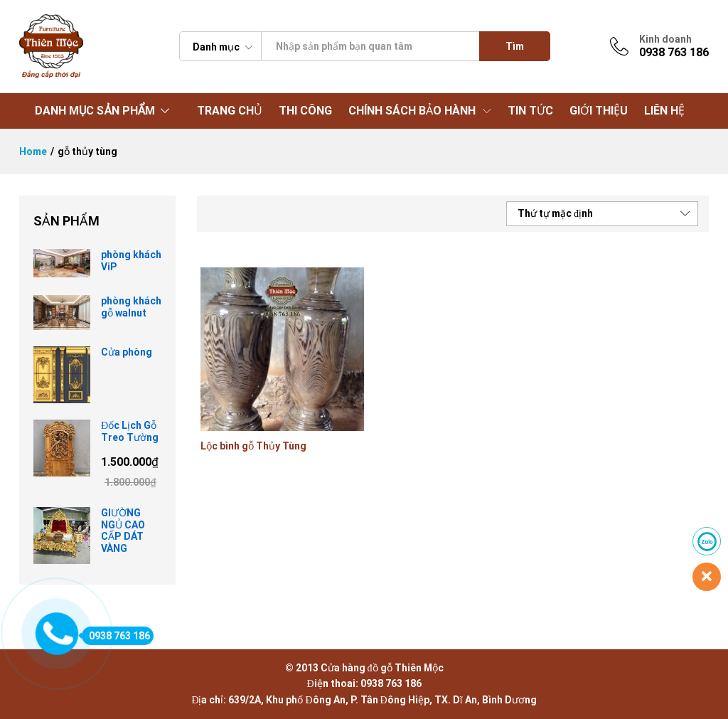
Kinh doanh (665, 39)
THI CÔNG (305, 111)
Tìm (515, 46)
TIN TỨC (530, 111)
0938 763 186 (116, 636)
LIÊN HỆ (664, 111)
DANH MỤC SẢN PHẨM (95, 111)
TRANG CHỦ (230, 111)
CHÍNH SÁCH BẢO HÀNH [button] (412, 111)
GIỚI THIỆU (599, 111)
